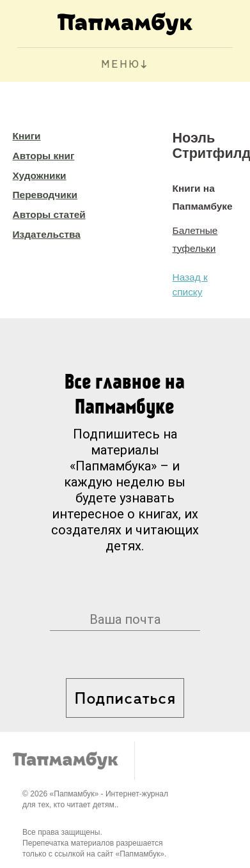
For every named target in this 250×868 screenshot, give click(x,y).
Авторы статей (49, 214)
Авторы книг (44, 156)
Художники (40, 175)
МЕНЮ (121, 65)
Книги (27, 136)
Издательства (47, 234)
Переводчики (45, 195)
